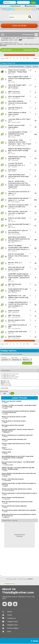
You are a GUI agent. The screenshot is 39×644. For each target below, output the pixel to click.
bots (5, 445)
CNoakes (14, 167)
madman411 (15, 312)
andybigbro (15, 89)
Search (10, 612)
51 (24, 58)
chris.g (14, 172)
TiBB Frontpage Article (18, 146)
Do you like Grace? (19, 218)
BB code (3, 381)
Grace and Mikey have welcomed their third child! (18, 176)
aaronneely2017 (16, 317)
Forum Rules (4, 388)
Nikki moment (14, 311)
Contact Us (11, 618)
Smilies (3, 382)
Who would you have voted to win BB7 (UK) (18, 206)
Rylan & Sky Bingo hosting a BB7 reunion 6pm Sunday (19, 150)
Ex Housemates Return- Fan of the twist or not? (18, 256)
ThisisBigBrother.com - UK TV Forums (13, 38)
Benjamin (7, 432)
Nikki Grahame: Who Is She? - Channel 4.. (12, 44)
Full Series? (13, 170)
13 (35, 316)
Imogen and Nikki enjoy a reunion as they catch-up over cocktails (18, 304)
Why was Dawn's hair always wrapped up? (16, 268)
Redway (7, 517)
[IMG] (2, 384)
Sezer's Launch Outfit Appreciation (16, 126)
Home (10, 615)
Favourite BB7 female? (21, 224)
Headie (14, 299)
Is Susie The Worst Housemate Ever (15, 164)
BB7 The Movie (14, 315)
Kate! (6, 422)
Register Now (12, 625)
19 (35, 207)
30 (35, 305)
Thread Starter (19, 67)
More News (3, 46)
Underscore (15, 271)
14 (35, 269)
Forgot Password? (15, 6)
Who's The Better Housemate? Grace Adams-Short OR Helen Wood (19, 247)
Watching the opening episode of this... (17, 158)
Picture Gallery (13, 628)
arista (6, 408)
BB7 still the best (15, 284)
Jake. (13, 195)
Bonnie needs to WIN (16, 320)
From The (25, 358)
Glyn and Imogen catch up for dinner (17, 86)
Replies (35, 67)
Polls (9, 631)
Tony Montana (16, 338)
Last (36, 58)
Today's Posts (12, 622)
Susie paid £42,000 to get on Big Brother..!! (18, 290)
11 (21, 58)
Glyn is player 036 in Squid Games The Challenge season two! (20, 78)
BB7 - (10, 73)
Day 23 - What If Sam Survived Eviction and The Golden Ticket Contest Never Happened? (19, 184)
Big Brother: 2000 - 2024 (9, 40)
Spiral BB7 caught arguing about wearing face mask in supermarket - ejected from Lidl (19, 277)
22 (35, 158)
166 (35, 134)
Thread (11, 67)
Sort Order (14, 358)
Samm (13, 154)
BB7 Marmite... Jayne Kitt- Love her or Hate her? (18, 212)
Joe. (13, 215)
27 (35, 165)
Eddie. (13, 178)
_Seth (13, 105)
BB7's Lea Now (14, 92)
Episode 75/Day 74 (15, 108)
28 (35, 248)
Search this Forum (30, 50)
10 (35, 213)
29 (35, 121)
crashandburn (16, 98)
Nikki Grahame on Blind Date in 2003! (17, 113)
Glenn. (6, 403)
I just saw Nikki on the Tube (19, 119)
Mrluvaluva (15, 109)
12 (35, 176)
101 (27, 58)
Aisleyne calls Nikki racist (18, 332)
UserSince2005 (16, 93)
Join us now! (19, 26)
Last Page (17, 135)
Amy (13, 73)
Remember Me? (30, 6)
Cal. (13, 264)
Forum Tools (6, 50)
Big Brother (31, 38)
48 (35, 240)
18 (35, 127)
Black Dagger (16, 202)
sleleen (14, 322)
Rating (29, 67)
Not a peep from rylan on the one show (18, 231)
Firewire (14, 308)
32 (35, 193)
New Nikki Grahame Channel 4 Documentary (18, 102)
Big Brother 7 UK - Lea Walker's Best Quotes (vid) (18, 297)
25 (35, 151)
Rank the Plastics (15, 336)
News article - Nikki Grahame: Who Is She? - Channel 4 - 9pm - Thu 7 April (20, 142)
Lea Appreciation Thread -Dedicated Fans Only (18, 133)
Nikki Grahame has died (32, 44)
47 (35, 226)
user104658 (15, 160)
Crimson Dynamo (9, 490)
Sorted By (4, 358)
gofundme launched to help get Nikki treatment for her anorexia (19, 239)
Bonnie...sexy (13, 263)
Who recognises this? (17, 96)
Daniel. (14, 137)
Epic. (13, 281)
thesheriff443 (8, 449)
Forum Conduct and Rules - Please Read (17, 71)
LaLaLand (7, 499)
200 (35, 200)
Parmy (6, 414)
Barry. (13, 82)
